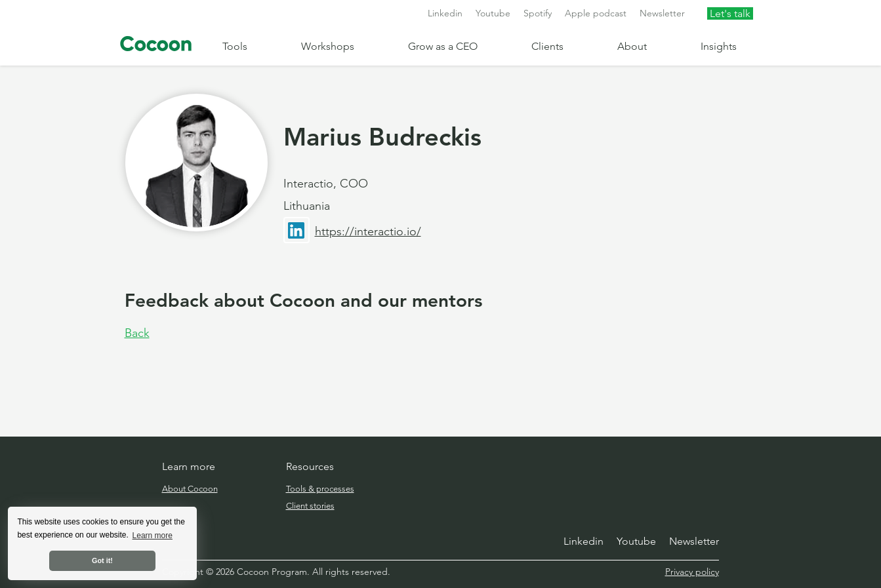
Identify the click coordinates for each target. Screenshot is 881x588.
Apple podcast (596, 13)
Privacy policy (692, 572)
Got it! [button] (102, 560)
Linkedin (445, 13)
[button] (252, 46)
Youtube (493, 13)
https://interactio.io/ (368, 231)
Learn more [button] (153, 536)
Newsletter (662, 13)
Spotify (538, 13)
